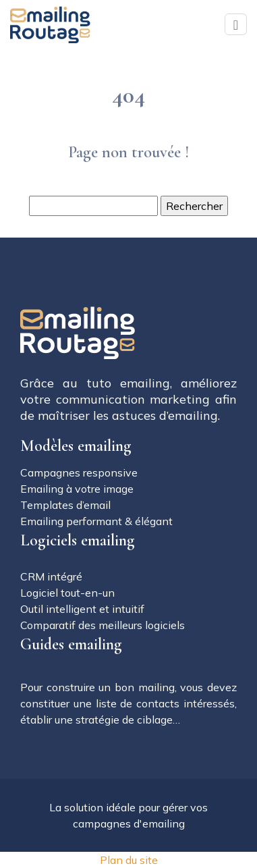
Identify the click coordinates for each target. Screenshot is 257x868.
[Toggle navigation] (236, 25)
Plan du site (129, 860)
